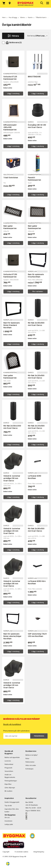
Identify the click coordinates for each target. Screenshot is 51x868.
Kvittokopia (29, 769)
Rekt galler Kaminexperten (10, 227)
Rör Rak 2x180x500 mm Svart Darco (36, 530)
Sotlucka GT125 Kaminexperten (10, 78)
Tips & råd (8, 806)
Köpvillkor (8, 784)
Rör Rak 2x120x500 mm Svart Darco (36, 377)
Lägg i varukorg (13, 93)
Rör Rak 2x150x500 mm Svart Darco (36, 324)
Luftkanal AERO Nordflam (35, 477)
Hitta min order (31, 765)
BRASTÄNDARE (34, 77)
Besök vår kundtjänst (12, 724)
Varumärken (9, 771)
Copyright (6, 852)
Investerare (8, 821)
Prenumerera (39, 736)
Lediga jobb (9, 824)
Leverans (8, 761)
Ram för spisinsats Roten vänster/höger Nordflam (12, 636)
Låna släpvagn (10, 788)
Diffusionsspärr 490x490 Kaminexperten (10, 127)
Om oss (7, 817)
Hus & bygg (13, 17)
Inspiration (9, 798)
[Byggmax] (25, 4)
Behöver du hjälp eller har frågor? (22, 719)
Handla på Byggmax (9, 752)
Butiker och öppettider (12, 757)
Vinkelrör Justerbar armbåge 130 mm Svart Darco (12, 531)
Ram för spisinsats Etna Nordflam (36, 276)
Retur (27, 758)
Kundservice (31, 751)
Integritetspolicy (39, 852)
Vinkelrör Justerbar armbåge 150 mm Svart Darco (12, 478)
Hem (4, 17)
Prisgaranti (8, 768)
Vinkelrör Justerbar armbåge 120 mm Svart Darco (12, 685)
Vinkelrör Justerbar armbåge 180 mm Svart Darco (12, 584)
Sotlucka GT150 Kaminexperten (10, 276)
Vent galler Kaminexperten (10, 377)
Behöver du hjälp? (32, 755)
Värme (22, 17)
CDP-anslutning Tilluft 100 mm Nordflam (37, 635)
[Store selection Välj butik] (10, 3)
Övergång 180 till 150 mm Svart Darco (37, 126)
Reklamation (30, 762)
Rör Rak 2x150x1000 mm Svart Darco (12, 427)
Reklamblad (9, 764)
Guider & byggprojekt (12, 802)
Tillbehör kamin (41, 17)
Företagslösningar (11, 781)
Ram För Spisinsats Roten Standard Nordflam (12, 325)
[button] (32, 836)
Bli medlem (8, 791)
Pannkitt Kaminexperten (34, 179)
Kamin (30, 17)
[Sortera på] (37, 36)
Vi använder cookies (21, 852)
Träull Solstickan (11, 178)
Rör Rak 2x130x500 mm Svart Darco (36, 427)
